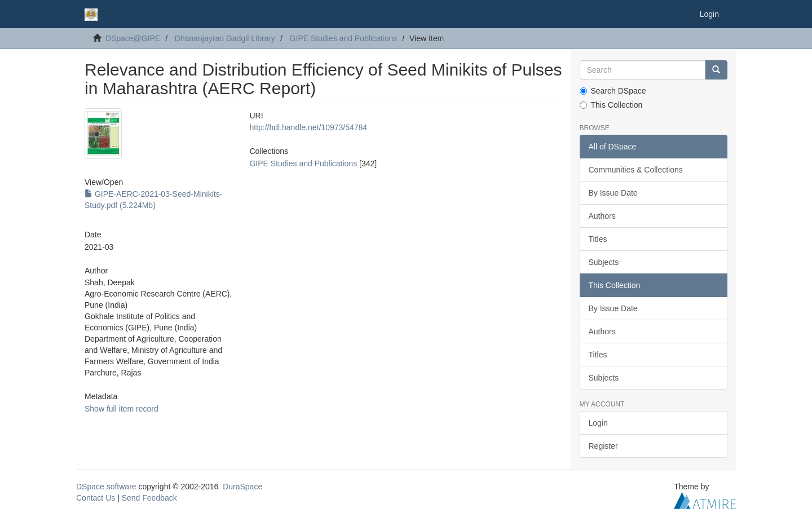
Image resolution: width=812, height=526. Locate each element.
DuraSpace (242, 487)
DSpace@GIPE (133, 38)
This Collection (611, 105)
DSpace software (106, 487)
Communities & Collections (636, 170)
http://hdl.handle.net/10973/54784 (308, 127)
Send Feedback (149, 498)
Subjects (604, 262)
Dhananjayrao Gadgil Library (225, 38)
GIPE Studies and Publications (344, 38)
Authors (602, 216)
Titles (598, 239)
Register (603, 446)
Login (598, 423)
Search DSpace (613, 91)
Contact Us (96, 498)
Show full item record (122, 409)
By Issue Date (613, 193)
